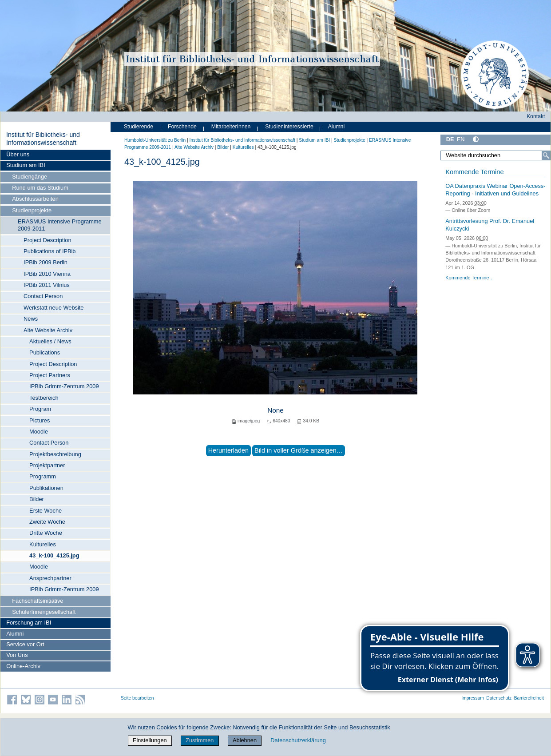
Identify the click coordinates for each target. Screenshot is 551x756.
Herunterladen (228, 450)
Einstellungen (150, 740)
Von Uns (17, 655)
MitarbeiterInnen (231, 127)
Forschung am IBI (29, 623)
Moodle (39, 432)
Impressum (473, 698)
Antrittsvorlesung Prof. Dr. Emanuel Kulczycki (490, 225)
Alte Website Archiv (48, 330)
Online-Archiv (23, 666)
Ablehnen (245, 740)
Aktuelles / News (50, 341)
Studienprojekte (32, 210)
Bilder (37, 499)
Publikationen (46, 488)
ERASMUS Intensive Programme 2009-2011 (59, 225)
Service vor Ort (25, 644)
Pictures (40, 420)
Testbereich (44, 398)
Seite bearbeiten (137, 698)
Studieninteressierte (289, 127)
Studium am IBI (26, 165)
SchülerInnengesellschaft (44, 612)
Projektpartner (47, 465)
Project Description (47, 240)
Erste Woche (46, 511)
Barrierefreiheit (529, 698)
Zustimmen (200, 740)
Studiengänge (30, 177)
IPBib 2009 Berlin (46, 262)
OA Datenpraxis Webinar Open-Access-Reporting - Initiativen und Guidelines (495, 190)
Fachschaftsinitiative (38, 601)
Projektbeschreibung (55, 454)
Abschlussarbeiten (35, 199)
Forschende (182, 127)
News (31, 319)
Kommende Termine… (470, 278)
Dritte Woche (46, 533)
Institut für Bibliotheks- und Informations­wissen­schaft (43, 139)
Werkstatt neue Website (54, 308)
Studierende (139, 127)
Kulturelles (43, 544)
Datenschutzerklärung (298, 740)
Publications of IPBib (50, 251)
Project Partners (50, 375)
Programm (43, 476)
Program (40, 409)
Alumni (15, 634)
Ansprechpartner (50, 578)
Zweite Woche (47, 522)
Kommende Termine (474, 172)
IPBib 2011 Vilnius (47, 285)
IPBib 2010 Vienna (47, 274)
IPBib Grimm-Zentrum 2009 (64, 386)
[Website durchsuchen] (496, 155)
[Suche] (546, 155)
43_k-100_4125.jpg (54, 555)
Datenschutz (499, 698)
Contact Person (43, 296)
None (275, 410)
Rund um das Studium (40, 188)
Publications (45, 352)
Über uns (18, 154)
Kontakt (536, 116)
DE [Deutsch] (450, 139)
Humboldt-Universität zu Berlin (155, 140)
